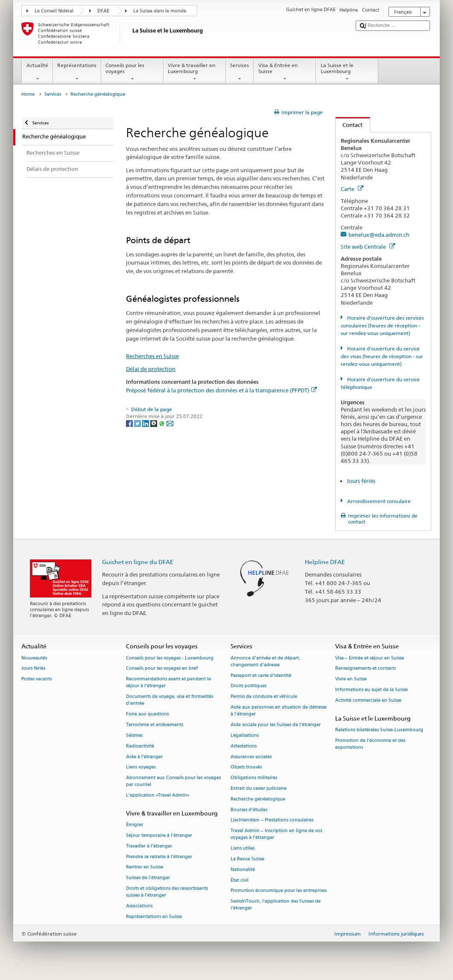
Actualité (37, 72)
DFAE (103, 11)
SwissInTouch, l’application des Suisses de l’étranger (276, 905)
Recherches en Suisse (152, 356)
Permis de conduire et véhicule (264, 697)
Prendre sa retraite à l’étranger (159, 857)
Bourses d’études (249, 810)
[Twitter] (138, 423)
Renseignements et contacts (365, 669)
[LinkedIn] (146, 423)
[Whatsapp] (162, 423)
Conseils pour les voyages (132, 72)
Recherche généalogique (258, 799)
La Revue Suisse (247, 859)
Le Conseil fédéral (54, 11)
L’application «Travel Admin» (158, 796)
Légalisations (245, 735)
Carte (352, 189)
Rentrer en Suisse (145, 867)
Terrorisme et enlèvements (155, 725)
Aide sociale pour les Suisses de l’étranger (276, 725)
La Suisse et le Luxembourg (347, 72)
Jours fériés (361, 481)
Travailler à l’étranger (149, 846)
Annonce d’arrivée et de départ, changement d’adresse (265, 661)
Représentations (77, 72)
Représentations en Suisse (154, 917)
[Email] (170, 423)
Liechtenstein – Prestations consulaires (272, 820)
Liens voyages (141, 767)
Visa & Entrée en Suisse (285, 72)
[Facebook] (130, 423)
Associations (139, 906)
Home (28, 94)
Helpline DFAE (325, 562)
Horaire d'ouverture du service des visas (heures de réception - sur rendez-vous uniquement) (382, 356)
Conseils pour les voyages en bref (162, 669)
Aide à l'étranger (144, 757)
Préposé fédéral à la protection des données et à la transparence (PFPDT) (221, 390)
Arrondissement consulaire (378, 501)
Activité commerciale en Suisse (368, 700)
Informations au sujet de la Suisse (371, 690)
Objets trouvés (246, 767)
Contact (349, 125)
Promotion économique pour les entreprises (279, 891)
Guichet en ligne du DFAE (138, 562)
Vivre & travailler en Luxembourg (195, 72)
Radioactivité (140, 746)
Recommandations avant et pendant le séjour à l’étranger (168, 683)
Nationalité (243, 870)
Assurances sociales (251, 757)
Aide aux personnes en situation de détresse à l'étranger (279, 711)
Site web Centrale (368, 247)
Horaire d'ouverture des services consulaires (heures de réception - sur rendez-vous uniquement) (382, 325)
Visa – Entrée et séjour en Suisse (370, 658)
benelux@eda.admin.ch (379, 235)
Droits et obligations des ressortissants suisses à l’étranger (167, 892)
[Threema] (154, 423)
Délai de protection (151, 369)
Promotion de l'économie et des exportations (370, 744)
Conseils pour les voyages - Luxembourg (170, 658)
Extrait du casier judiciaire (259, 788)
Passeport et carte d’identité (261, 675)
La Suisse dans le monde (160, 11)
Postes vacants (37, 679)
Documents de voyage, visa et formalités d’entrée (170, 700)
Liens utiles (243, 849)
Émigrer (134, 825)
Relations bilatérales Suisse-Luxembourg (379, 730)
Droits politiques (248, 686)
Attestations (244, 746)
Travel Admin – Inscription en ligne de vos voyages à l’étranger (276, 834)
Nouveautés (34, 658)
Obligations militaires (254, 778)
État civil (240, 880)
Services (240, 72)
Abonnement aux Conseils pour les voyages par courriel (173, 781)
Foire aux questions (147, 714)
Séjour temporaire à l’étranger (159, 835)
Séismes (134, 735)
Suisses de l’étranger (148, 878)
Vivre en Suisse (351, 679)
